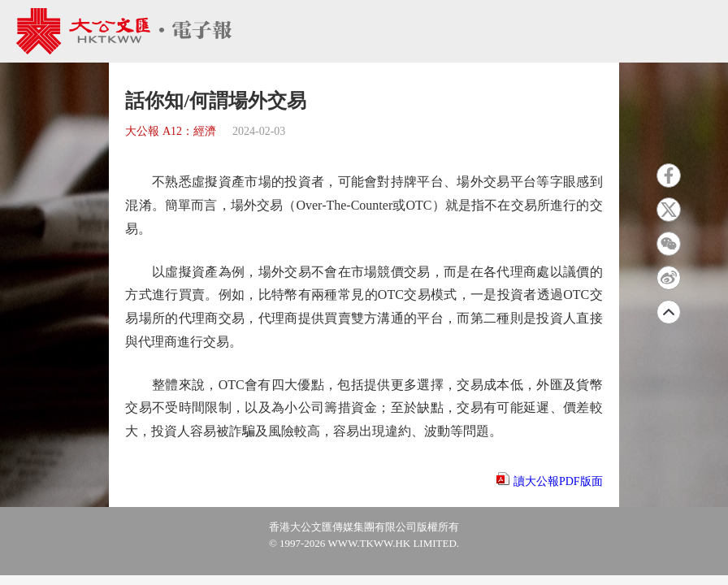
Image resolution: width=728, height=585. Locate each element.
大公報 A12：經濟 (171, 131)
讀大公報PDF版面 (558, 481)
